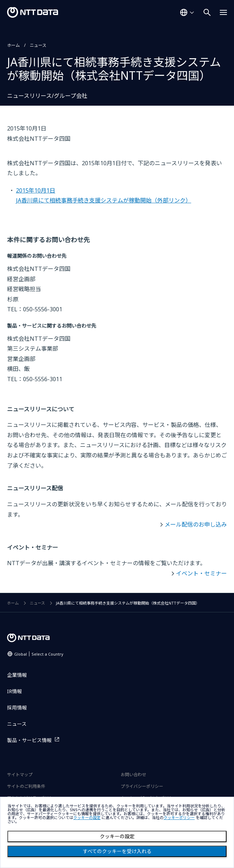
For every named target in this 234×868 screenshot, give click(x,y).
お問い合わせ (133, 775)
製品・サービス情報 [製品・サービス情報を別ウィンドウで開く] (29, 740)
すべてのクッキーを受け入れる (117, 851)
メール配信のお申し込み (196, 524)
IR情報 (15, 691)
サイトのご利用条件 (26, 786)
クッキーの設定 (117, 836)
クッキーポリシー (179, 818)
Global (39, 654)
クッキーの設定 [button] (87, 818)
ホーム (13, 45)
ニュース (38, 45)
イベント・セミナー (201, 573)
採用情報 (17, 708)
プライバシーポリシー (142, 786)
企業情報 (17, 675)
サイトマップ (20, 775)
